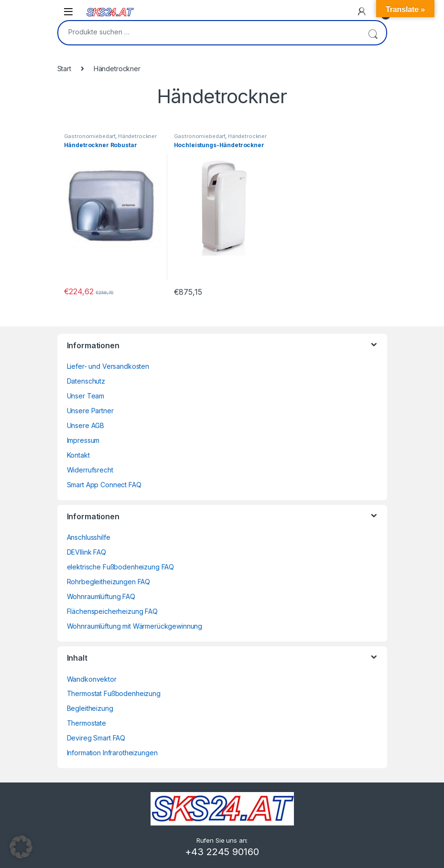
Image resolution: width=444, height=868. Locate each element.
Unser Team (86, 396)
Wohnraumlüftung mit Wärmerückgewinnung (135, 626)
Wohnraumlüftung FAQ (101, 596)
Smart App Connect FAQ (104, 485)
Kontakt (78, 455)
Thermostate (87, 723)
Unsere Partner (90, 411)
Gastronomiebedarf (90, 136)
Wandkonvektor (92, 679)
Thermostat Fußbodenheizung (114, 693)
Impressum (83, 440)
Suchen (373, 33)
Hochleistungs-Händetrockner (219, 145)
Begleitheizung (90, 708)
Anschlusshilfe (89, 537)
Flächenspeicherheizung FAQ (112, 611)
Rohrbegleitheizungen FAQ (109, 582)
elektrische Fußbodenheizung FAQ (121, 567)
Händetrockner (137, 136)
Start (64, 69)
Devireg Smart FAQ (96, 738)
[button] (21, 847)
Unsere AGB (86, 425)
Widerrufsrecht (90, 470)
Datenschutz (86, 381)
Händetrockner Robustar (101, 145)
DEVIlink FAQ (87, 552)
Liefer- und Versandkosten (108, 366)
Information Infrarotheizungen (112, 753)
